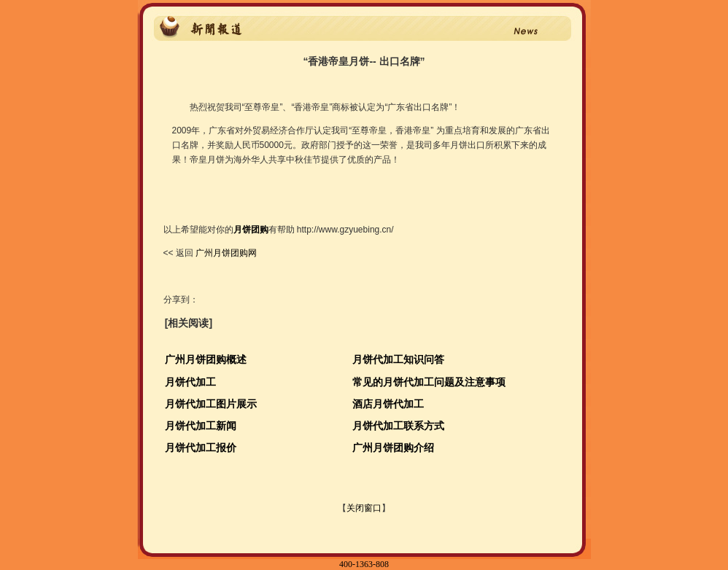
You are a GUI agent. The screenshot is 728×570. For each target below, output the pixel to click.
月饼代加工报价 (201, 448)
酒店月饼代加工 (388, 404)
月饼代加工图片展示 (211, 404)
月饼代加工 (190, 382)
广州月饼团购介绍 (393, 448)
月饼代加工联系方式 (398, 426)
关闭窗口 (364, 508)
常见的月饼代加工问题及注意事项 (429, 382)
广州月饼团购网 (225, 253)
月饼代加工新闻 (201, 426)
